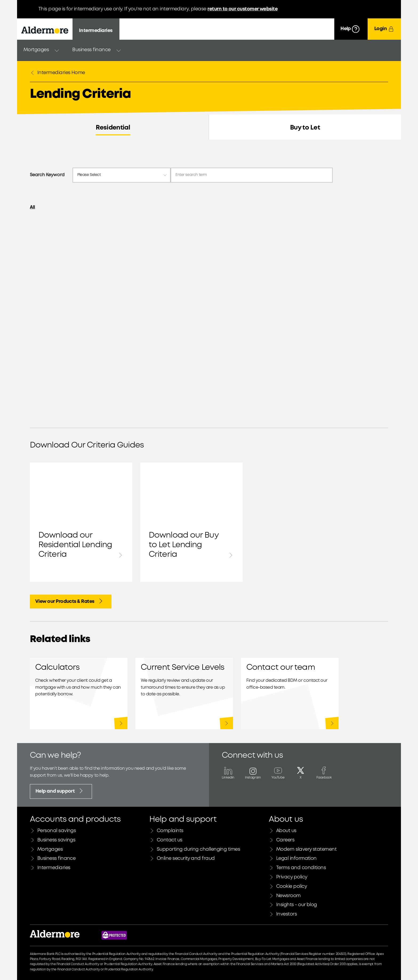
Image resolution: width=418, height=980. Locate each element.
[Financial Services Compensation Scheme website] (114, 935)
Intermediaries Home (57, 73)
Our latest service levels (184, 693)
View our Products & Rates (70, 601)
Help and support (60, 791)
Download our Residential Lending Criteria (81, 522)
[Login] (384, 29)
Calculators (79, 693)
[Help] (351, 29)
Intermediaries (96, 31)
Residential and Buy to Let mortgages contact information (290, 693)
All (33, 207)
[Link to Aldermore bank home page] (55, 935)
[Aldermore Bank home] (45, 30)
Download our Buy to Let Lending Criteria (191, 522)
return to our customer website (242, 9)
